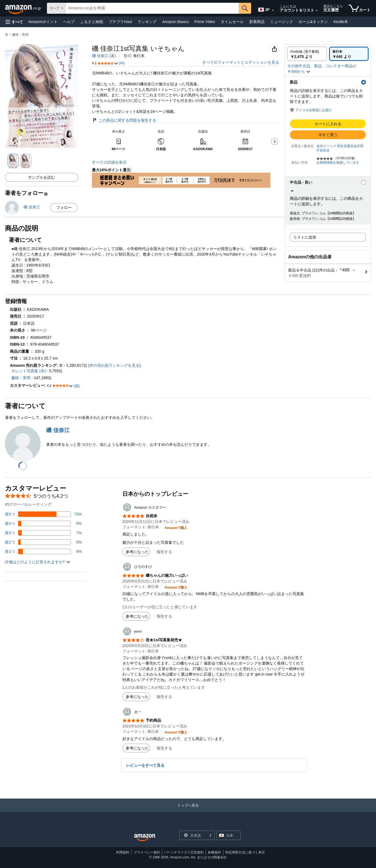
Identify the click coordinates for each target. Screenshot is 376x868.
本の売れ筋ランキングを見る (114, 365)
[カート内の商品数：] (360, 8)
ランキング (147, 22)
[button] (14, 22)
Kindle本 (341, 22)
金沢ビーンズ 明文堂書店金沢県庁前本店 (340, 148)
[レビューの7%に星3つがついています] (43, 533)
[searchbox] (152, 8)
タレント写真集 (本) (28, 371)
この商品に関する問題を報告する (124, 120)
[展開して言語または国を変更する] (273, 10)
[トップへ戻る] (188, 811)
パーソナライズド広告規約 (184, 852)
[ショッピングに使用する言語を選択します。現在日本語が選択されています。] (193, 835)
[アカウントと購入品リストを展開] (317, 11)
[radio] (307, 54)
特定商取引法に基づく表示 (245, 852)
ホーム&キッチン (313, 22)
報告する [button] (164, 552)
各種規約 (214, 852)
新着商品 (257, 22)
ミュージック (282, 22)
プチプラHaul (120, 22)
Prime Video (205, 22)
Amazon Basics (175, 22)
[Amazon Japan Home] (145, 838)
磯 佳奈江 (100, 56)
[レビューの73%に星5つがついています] (43, 514)
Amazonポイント (43, 22)
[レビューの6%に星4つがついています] (43, 523)
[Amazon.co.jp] (23, 8)
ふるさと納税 (92, 22)
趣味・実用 (20, 35)
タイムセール (232, 22)
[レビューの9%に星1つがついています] (43, 551)
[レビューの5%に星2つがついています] (43, 542)
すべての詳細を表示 (109, 162)
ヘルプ (69, 22)
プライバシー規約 (147, 852)
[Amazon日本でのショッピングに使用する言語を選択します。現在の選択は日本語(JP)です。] (265, 9)
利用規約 (123, 852)
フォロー (64, 208)
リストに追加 (305, 237)
